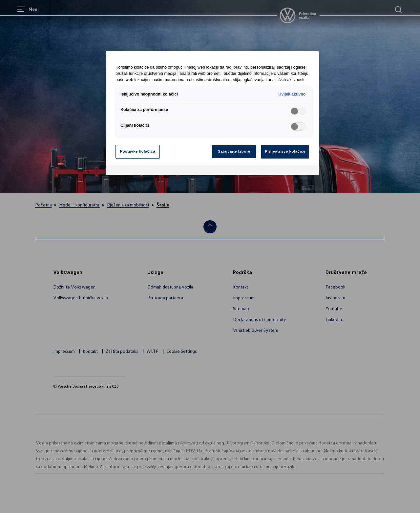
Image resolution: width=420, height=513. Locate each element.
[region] (212, 113)
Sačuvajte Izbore (234, 151)
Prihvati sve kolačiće (285, 151)
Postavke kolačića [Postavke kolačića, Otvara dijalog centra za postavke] (138, 151)
